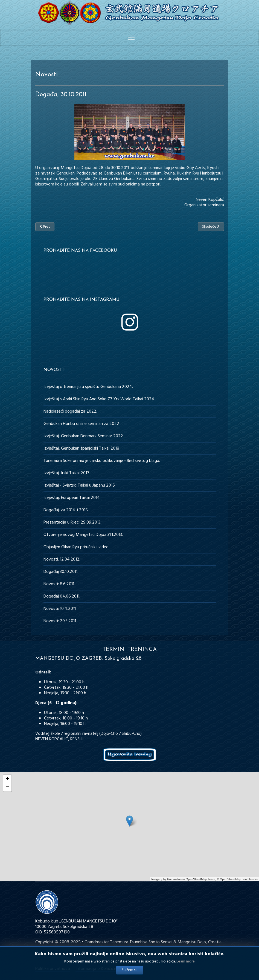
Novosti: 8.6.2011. (59, 584)
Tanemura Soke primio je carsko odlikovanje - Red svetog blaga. (102, 461)
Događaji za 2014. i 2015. (66, 510)
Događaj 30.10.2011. (61, 572)
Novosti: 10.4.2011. (60, 609)
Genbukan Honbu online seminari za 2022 (81, 424)
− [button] (8, 787)
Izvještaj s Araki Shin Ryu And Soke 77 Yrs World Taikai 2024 (99, 399)
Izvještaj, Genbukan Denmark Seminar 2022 (83, 436)
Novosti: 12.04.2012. (62, 559)
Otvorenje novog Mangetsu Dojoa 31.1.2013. (83, 535)
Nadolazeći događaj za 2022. (70, 412)
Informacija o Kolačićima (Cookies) (107, 969)
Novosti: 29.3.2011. (60, 621)
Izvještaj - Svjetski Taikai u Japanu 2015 (79, 485)
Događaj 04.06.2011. (62, 596)
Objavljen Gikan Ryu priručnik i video (76, 547)
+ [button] (8, 779)
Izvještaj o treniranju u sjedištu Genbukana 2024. (88, 387)
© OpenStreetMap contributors (237, 879)
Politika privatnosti (53, 969)
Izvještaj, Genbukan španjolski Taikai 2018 (81, 448)
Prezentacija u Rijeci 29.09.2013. (72, 522)
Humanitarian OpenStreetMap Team (191, 879)
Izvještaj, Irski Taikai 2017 (66, 473)
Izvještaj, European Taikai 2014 (72, 498)
